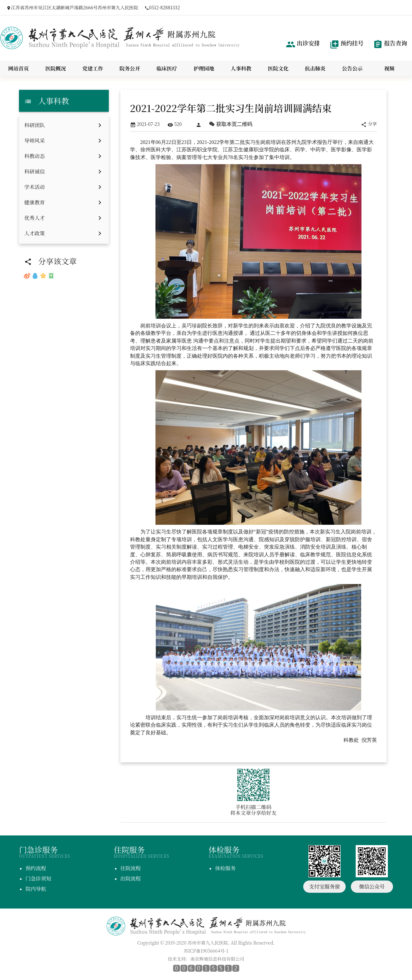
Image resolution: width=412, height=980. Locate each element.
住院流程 (131, 868)
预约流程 (36, 868)
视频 (389, 68)
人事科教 (241, 68)
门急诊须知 (38, 878)
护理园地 (204, 68)
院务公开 (130, 68)
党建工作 (93, 68)
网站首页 (19, 68)
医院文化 (278, 68)
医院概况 (56, 68)
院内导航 (36, 889)
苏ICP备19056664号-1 (206, 951)
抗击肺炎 (315, 68)
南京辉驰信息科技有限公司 (217, 959)
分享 (369, 124)
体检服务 (225, 868)
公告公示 (352, 68)
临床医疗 (167, 68)
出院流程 (131, 878)
